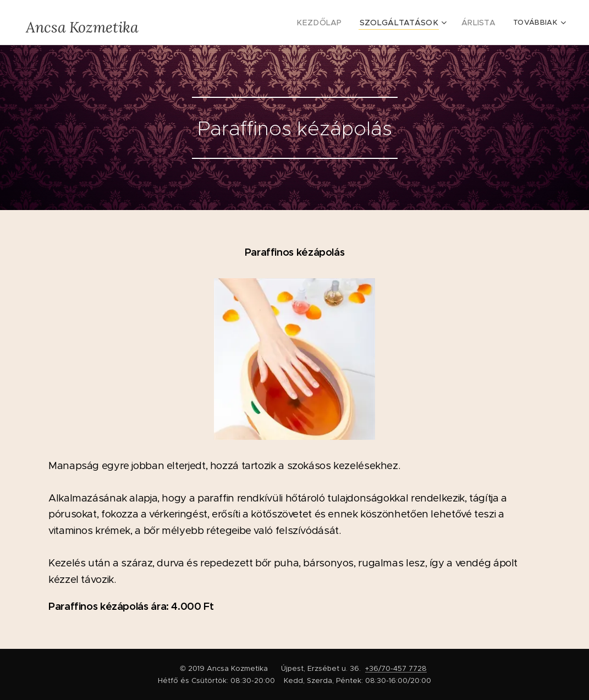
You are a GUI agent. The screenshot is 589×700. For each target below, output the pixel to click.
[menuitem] (335, 23)
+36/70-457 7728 (396, 668)
